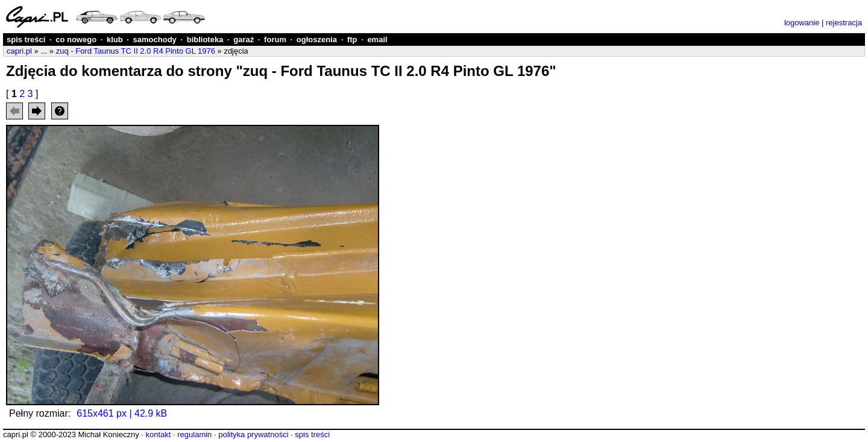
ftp (352, 39)
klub (115, 39)
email (377, 39)
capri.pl (19, 51)
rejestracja (844, 23)
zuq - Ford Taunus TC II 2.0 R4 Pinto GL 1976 (136, 51)
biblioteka (205, 39)
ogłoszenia (317, 39)
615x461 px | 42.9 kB (122, 413)
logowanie (802, 23)
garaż (244, 39)
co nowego (76, 39)
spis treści (26, 39)
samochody (155, 39)
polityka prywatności (253, 434)
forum (275, 39)
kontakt (158, 434)
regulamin (194, 434)
